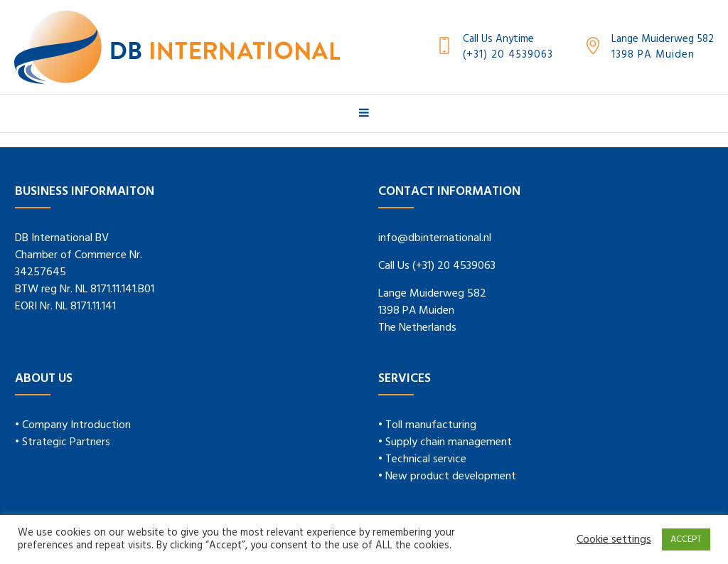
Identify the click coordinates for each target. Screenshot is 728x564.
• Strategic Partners (63, 442)
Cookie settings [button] (614, 540)
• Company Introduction (73, 425)
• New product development (447, 477)
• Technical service (422, 459)
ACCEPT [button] (686, 539)
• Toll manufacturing (427, 425)
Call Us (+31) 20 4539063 (437, 266)
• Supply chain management (445, 442)
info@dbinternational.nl (435, 238)
